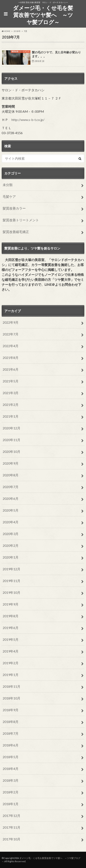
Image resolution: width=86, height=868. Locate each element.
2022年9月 (11, 322)
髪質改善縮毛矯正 (16, 232)
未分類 (8, 185)
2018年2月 (11, 792)
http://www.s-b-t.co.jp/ (28, 120)
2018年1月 (11, 804)
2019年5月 (11, 639)
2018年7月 (11, 733)
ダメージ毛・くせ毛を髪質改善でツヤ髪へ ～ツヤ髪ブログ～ (43, 15)
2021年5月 (11, 381)
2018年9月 (11, 710)
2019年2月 (11, 663)
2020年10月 (12, 452)
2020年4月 (11, 522)
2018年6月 (11, 745)
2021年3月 (11, 393)
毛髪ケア (9, 196)
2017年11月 (12, 827)
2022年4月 (11, 346)
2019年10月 (12, 592)
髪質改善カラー (14, 208)
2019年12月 (12, 569)
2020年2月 (11, 545)
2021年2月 (11, 405)
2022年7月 (11, 334)
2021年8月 (11, 358)
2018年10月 (12, 698)
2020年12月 (12, 428)
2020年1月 (11, 557)
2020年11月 (12, 440)
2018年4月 (11, 769)
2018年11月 (12, 686)
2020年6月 (11, 498)
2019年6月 (11, 628)
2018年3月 (11, 780)
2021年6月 (11, 369)
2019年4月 (11, 651)
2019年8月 (11, 616)
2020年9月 (11, 463)
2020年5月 (11, 510)
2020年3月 (11, 534)
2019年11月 (12, 581)
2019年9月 (11, 604)
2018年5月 (11, 757)
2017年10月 (12, 839)
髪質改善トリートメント (21, 220)
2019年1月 (11, 675)
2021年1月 (11, 416)
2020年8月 (11, 475)
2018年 (17, 31)
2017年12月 (12, 816)
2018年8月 (11, 722)
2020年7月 (11, 487)
